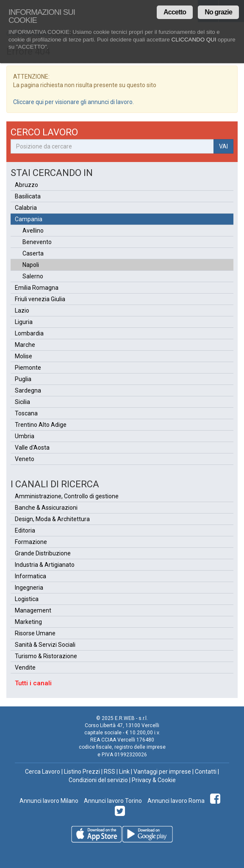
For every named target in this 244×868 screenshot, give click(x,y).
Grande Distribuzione (43, 553)
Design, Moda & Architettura (52, 519)
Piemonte (28, 368)
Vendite (25, 667)
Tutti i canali (33, 683)
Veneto (25, 459)
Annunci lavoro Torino (112, 801)
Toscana (26, 413)
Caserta (33, 253)
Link (124, 772)
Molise (24, 356)
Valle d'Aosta (32, 448)
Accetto (175, 12)
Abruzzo (26, 185)
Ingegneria (29, 588)
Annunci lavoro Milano (49, 801)
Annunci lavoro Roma (175, 801)
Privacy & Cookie (154, 780)
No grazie (218, 12)
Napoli (31, 265)
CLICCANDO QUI (194, 40)
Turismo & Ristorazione (46, 656)
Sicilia (22, 402)
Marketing (28, 622)
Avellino (33, 231)
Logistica (27, 599)
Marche (25, 345)
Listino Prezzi (82, 772)
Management (33, 610)
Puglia (23, 379)
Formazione (31, 542)
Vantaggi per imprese (162, 772)
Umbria (25, 436)
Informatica (30, 576)
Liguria (24, 322)
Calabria (26, 208)
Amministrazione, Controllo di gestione (67, 496)
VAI (223, 146)
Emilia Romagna (37, 288)
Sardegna (28, 390)
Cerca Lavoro (43, 772)
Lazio (22, 310)
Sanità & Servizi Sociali (45, 645)
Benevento (37, 242)
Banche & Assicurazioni (46, 508)
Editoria (25, 530)
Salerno (33, 276)
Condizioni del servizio (98, 780)
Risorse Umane (35, 633)
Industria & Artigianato (45, 565)
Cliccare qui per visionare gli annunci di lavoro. (73, 102)
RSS (110, 772)
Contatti (206, 772)
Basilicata (28, 196)
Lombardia (29, 333)
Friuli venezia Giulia (40, 299)
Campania (29, 219)
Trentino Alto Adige (41, 425)
